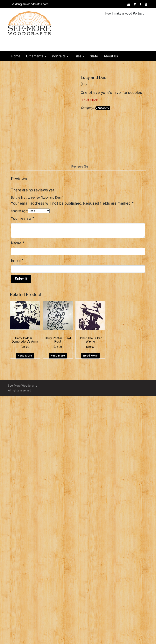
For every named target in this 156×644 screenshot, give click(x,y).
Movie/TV (103, 108)
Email (17, 261)
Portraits (59, 56)
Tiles (78, 56)
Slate (94, 56)
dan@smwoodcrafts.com (32, 4)
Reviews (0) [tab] (80, 167)
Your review (23, 218)
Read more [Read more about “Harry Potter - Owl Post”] (58, 356)
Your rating (19, 211)
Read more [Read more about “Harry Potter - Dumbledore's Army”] (25, 356)
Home (16, 56)
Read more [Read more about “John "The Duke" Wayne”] (90, 356)
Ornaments (35, 56)
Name (18, 243)
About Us (111, 56)
